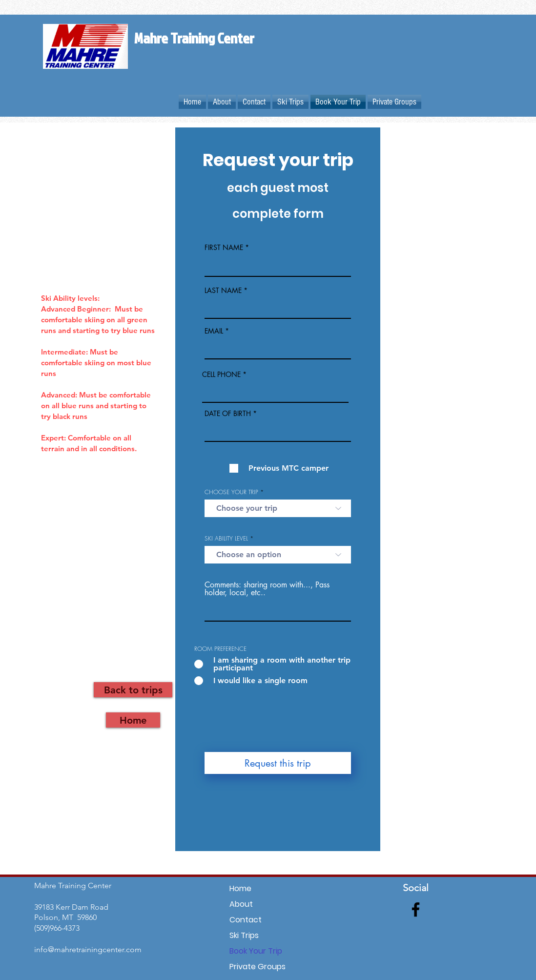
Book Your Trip (256, 951)
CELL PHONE (221, 375)
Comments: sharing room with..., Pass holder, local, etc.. (267, 589)
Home (240, 888)
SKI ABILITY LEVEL (226, 539)
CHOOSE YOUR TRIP (231, 492)
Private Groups (258, 967)
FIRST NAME (224, 248)
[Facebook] (416, 909)
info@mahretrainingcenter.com (88, 949)
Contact (246, 920)
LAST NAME (223, 291)
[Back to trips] (133, 690)
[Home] (133, 720)
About (241, 904)
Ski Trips (244, 935)
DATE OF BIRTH (228, 414)
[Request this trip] (278, 763)
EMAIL (214, 331)
